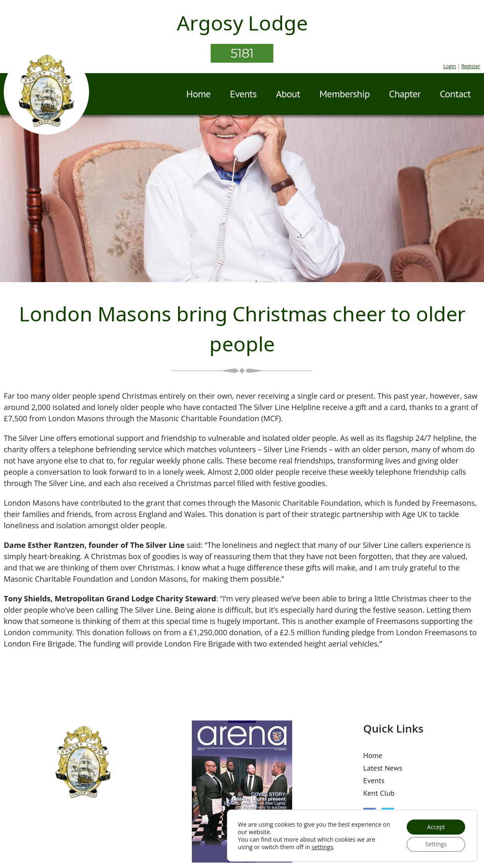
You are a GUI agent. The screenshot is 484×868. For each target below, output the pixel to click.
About (288, 94)
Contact (455, 94)
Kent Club (379, 793)
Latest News (383, 768)
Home (199, 94)
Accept (436, 826)
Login (449, 66)
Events (243, 94)
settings (322, 847)
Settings (436, 844)
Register (471, 66)
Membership (345, 94)
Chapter (405, 94)
